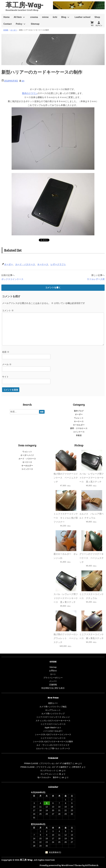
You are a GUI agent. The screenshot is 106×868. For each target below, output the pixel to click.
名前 (6, 352)
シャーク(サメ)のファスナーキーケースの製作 (53, 742)
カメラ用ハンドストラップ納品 (53, 707)
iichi (55, 17)
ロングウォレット (53, 710)
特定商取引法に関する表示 (53, 688)
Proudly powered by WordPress (56, 865)
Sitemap (35, 24)
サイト (5, 377)
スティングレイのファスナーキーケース (53, 721)
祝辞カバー (53, 703)
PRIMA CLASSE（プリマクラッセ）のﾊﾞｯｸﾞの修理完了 (48, 763)
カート (53, 674)
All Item (18, 17)
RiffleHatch (92, 865)
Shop (97, 17)
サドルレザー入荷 (96, 279)
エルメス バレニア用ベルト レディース (53, 748)
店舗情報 (53, 685)
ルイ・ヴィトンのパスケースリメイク (53, 745)
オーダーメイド (27, 455)
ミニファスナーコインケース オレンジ (53, 717)
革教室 (79, 435)
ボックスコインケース (12, 279)
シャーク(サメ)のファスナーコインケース (53, 734)
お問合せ (53, 671)
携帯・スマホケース (79, 428)
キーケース (43, 264)
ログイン (99, 25)
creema (34, 17)
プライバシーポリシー (53, 678)
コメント (8, 311)
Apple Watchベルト (53, 728)
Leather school (83, 17)
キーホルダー (79, 425)
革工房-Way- (24, 5)
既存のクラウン (30, 93)
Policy (19, 24)
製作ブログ (79, 411)
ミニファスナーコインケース (53, 724)
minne (45, 17)
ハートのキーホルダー (53, 731)
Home (6, 17)
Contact (8, 24)
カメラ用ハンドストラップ (53, 714)
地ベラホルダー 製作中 (48, 777)
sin (23, 81)
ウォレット (79, 418)
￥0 (92, 25)
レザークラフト (58, 264)
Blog (64, 17)
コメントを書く (53, 288)
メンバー (53, 681)
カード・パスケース (25, 264)
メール (7, 364)
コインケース (79, 432)
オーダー (9, 264)
